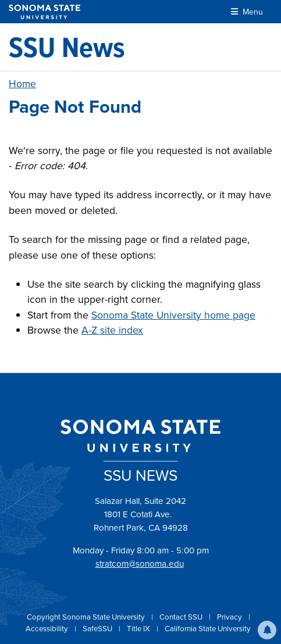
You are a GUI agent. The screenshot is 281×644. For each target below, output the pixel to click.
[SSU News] (67, 47)
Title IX (139, 629)
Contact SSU (182, 617)
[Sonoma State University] (45, 12)
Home (22, 84)
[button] (267, 630)
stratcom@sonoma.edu (140, 564)
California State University (208, 629)
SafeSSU (98, 629)
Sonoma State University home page (173, 315)
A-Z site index (112, 330)
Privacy (230, 617)
